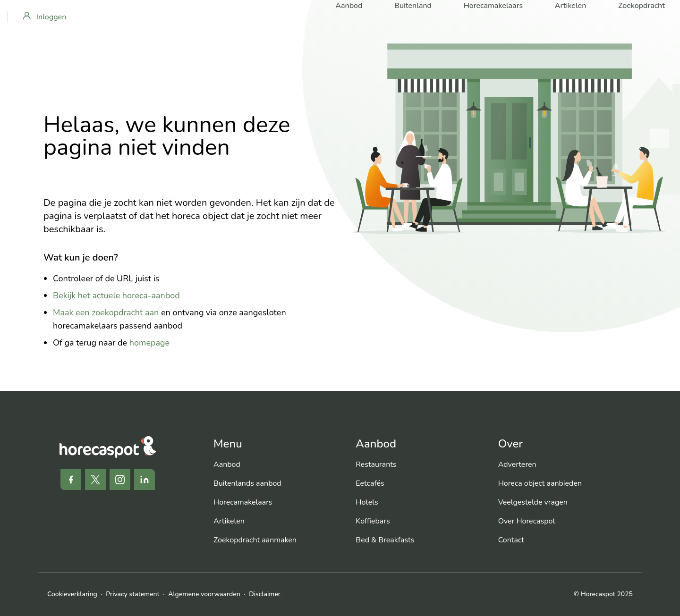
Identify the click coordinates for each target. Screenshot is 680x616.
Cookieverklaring (72, 594)
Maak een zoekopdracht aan (106, 312)
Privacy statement (132, 594)
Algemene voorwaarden (204, 594)
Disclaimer (265, 594)
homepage (149, 343)
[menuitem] (277, 464)
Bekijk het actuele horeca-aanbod (116, 295)
